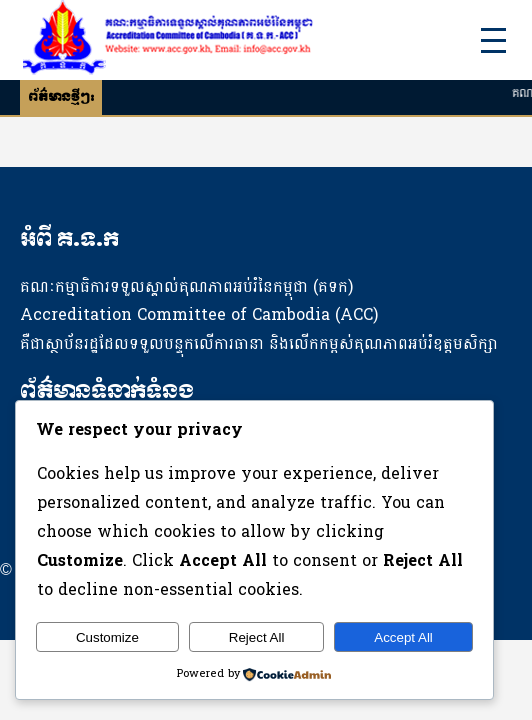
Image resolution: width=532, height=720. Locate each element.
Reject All (257, 637)
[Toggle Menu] (493, 40)
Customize (107, 637)
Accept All (403, 637)
